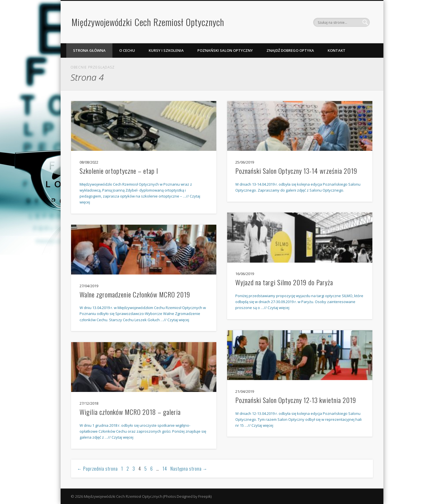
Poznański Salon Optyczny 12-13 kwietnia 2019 (296, 400)
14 (165, 469)
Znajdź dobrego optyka (290, 50)
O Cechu (127, 50)
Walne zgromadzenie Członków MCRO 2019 (135, 294)
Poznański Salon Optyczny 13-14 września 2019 (296, 171)
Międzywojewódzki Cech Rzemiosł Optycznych (148, 22)
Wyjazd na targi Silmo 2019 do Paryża (284, 282)
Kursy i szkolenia (166, 50)
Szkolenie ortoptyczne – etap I (119, 171)
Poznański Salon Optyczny (225, 50)
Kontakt (337, 50)
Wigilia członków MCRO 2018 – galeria (130, 412)
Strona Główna (89, 50)
